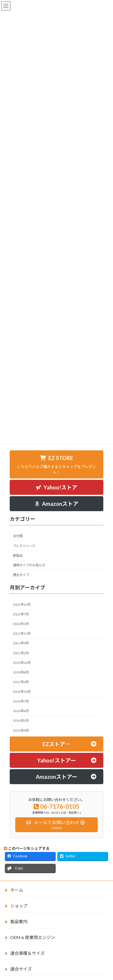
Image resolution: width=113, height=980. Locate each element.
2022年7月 (21, 614)
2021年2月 (21, 653)
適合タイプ (21, 575)
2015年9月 (21, 730)
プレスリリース (24, 546)
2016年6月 (21, 711)
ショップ (19, 906)
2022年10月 (22, 605)
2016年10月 (22, 692)
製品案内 (19, 921)
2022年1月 (21, 624)
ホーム (17, 890)
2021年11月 (22, 634)
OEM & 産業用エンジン (33, 937)
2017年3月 (21, 682)
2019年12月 (22, 663)
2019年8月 (21, 672)
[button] (56, 464)
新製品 (18, 556)
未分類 (18, 536)
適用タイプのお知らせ (29, 565)
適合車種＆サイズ (27, 953)
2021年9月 (21, 643)
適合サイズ (21, 969)
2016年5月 (21, 721)
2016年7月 (21, 701)
